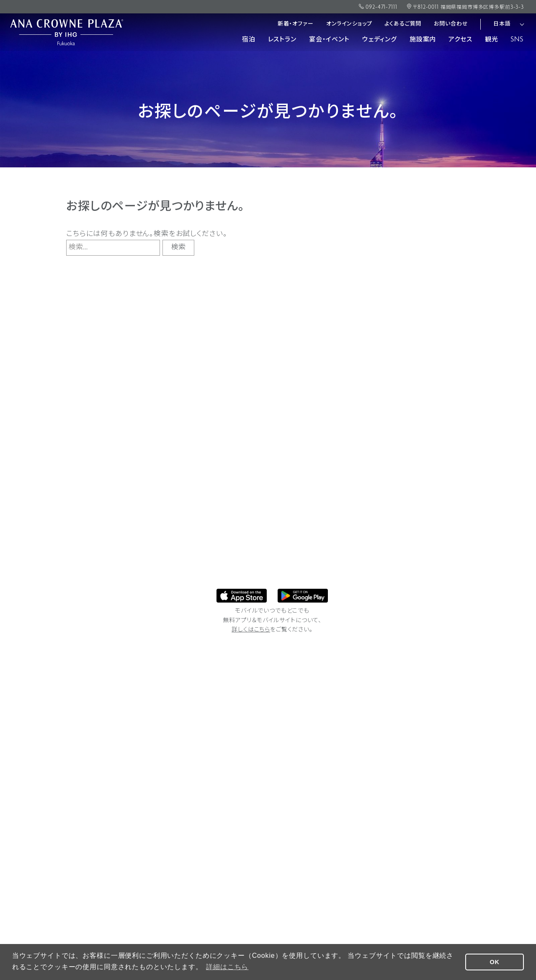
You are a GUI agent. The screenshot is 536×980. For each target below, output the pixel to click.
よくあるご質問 (403, 24)
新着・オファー (296, 24)
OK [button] (495, 962)
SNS (517, 40)
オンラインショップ (349, 24)
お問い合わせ (451, 24)
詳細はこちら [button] (227, 967)
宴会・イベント (329, 40)
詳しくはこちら (251, 630)
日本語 (502, 24)
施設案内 (423, 40)
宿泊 (249, 40)
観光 (492, 40)
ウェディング (380, 40)
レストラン (282, 40)
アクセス (460, 40)
